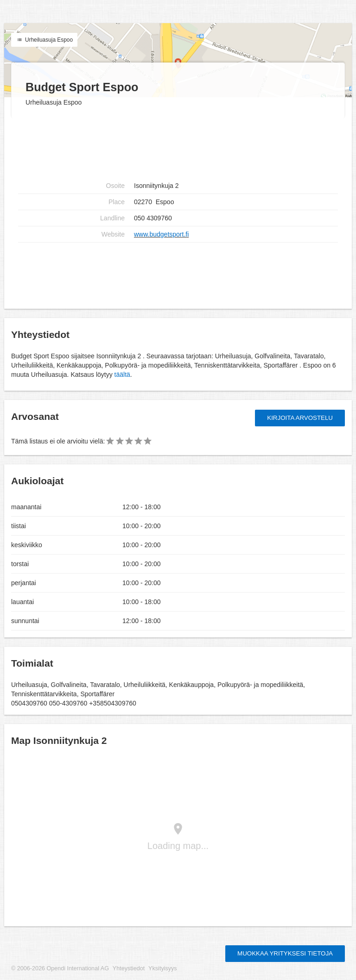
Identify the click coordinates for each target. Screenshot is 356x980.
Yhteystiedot (129, 968)
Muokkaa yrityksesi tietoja (285, 953)
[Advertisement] (178, 272)
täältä (122, 375)
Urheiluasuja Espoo (44, 40)
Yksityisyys (163, 968)
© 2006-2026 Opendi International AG (60, 968)
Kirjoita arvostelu (300, 418)
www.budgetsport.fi (161, 234)
